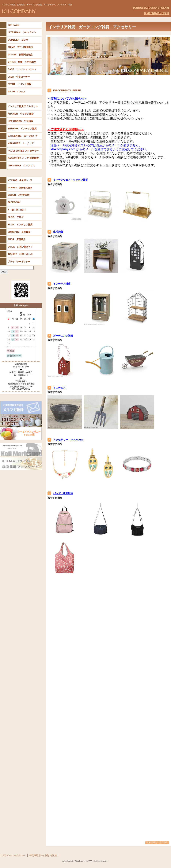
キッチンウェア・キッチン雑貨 (70, 180)
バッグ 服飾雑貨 (63, 493)
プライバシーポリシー (13, 855)
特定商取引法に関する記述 (43, 855)
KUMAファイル (21, 464)
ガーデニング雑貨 (63, 336)
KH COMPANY (47, 11)
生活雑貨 (58, 232)
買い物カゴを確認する (157, 13)
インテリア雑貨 (62, 284)
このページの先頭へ (157, 842)
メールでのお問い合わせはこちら (151, 8)
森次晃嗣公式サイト (21, 450)
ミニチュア (59, 388)
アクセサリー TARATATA (68, 440)
